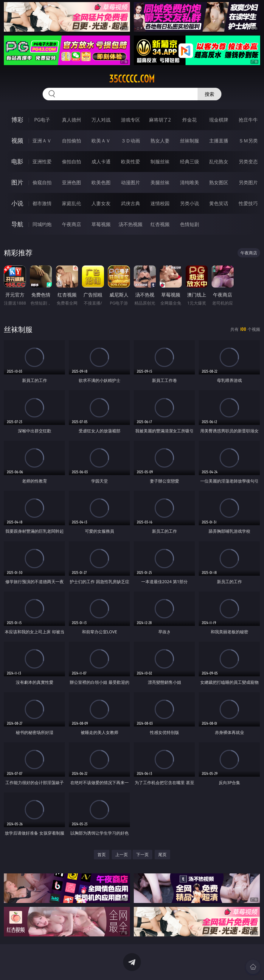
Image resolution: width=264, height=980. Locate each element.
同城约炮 (42, 224)
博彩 (17, 120)
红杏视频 (160, 224)
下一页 (142, 854)
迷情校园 (160, 203)
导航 (17, 224)
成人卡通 (101, 162)
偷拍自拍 (72, 162)
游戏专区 (131, 120)
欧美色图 (101, 182)
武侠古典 (131, 203)
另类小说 (190, 203)
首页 (102, 854)
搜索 (209, 94)
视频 (17, 140)
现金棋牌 (219, 120)
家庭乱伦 (72, 203)
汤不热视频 (131, 224)
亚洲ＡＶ (42, 141)
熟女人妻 (160, 141)
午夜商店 (72, 224)
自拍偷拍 (72, 141)
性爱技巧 (248, 203)
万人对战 (101, 120)
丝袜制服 (190, 141)
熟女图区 (219, 182)
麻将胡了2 (160, 120)
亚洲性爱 (42, 162)
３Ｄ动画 (131, 141)
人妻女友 (101, 203)
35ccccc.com (132, 79)
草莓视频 (101, 224)
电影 (17, 161)
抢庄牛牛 (248, 120)
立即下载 (174, 967)
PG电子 (42, 120)
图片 (17, 182)
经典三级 (190, 162)
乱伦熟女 (219, 162)
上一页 (122, 854)
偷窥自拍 (42, 182)
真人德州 (72, 120)
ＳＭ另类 (248, 141)
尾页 (162, 854)
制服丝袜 (160, 162)
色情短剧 (190, 224)
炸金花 (190, 120)
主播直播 (219, 141)
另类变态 (248, 162)
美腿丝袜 (160, 182)
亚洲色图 (72, 182)
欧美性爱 (131, 162)
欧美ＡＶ (101, 141)
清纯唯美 (190, 182)
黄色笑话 (219, 203)
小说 (17, 203)
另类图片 (248, 182)
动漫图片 (131, 182)
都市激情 (42, 203)
